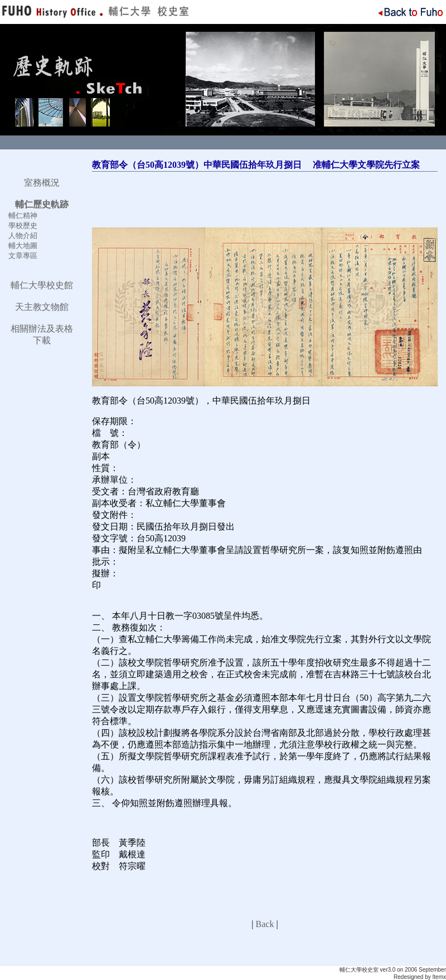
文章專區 (23, 256)
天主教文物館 (42, 307)
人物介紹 (23, 236)
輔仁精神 (23, 215)
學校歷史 (23, 225)
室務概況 (42, 183)
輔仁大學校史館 (42, 285)
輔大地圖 (23, 246)
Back (265, 924)
